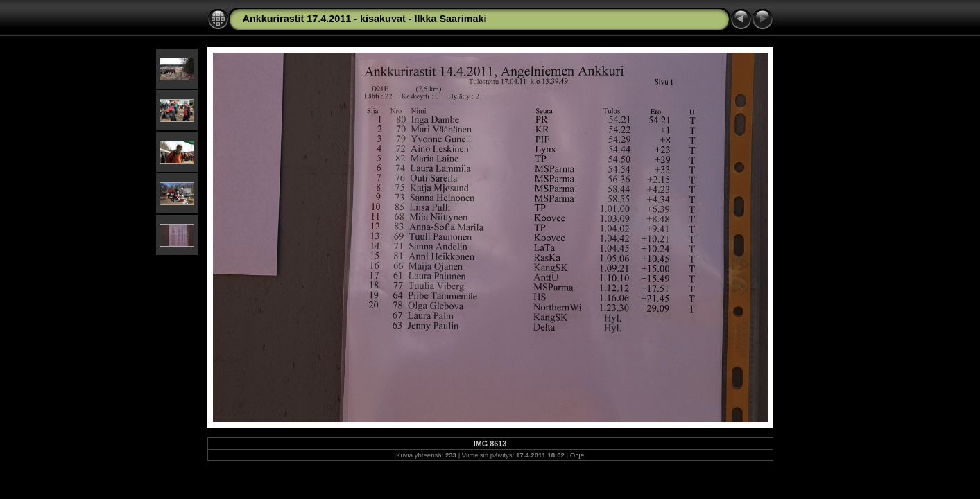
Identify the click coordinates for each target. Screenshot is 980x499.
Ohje (577, 455)
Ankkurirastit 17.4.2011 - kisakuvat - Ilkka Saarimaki (365, 19)
